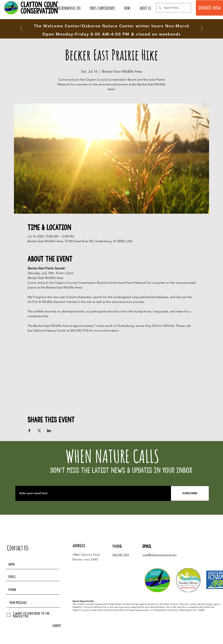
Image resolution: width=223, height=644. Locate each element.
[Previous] (21, 29)
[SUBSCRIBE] (190, 493)
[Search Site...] (173, 8)
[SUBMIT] (57, 626)
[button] (63, 8)
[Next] (202, 29)
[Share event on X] (39, 431)
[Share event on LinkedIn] (49, 431)
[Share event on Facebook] (29, 431)
